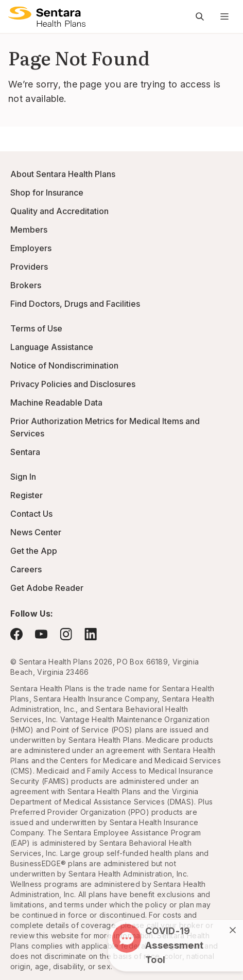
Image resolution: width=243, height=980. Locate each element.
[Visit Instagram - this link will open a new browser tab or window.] (66, 634)
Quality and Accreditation (59, 211)
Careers (26, 569)
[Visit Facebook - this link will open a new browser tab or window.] (16, 634)
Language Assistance (52, 347)
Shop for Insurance (47, 192)
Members (29, 230)
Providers (29, 267)
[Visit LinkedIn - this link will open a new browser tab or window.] (91, 634)
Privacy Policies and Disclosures (73, 384)
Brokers (26, 285)
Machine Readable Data (56, 402)
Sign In (23, 477)
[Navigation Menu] (224, 16)
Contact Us (31, 514)
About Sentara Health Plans (63, 174)
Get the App (34, 551)
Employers (31, 248)
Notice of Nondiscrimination (64, 365)
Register (27, 495)
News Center (36, 532)
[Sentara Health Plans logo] (47, 16)
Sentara (25, 452)
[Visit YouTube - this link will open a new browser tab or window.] (41, 634)
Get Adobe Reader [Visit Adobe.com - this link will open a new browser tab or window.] (47, 588)
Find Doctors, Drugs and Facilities (75, 304)
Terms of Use (36, 328)
